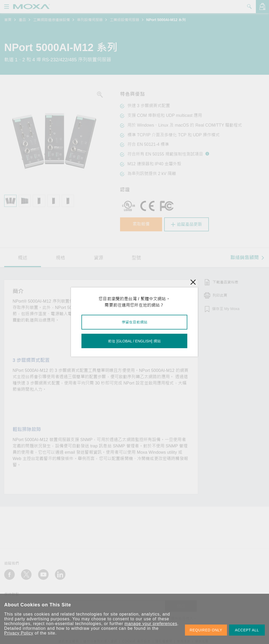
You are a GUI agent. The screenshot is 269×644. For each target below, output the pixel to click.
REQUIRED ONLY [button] (206, 630)
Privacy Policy (19, 633)
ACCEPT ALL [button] (247, 630)
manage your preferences (151, 624)
